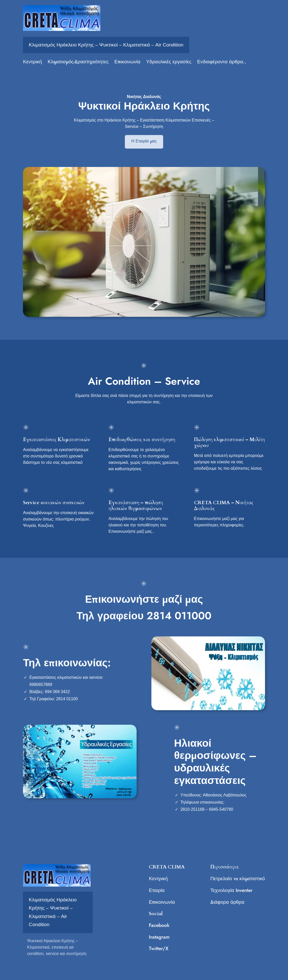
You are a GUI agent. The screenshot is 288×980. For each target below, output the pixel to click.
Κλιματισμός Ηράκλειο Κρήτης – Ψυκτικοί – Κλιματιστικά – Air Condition (106, 45)
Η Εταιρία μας (144, 141)
